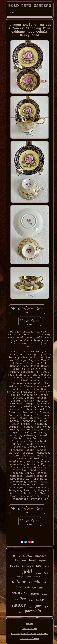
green (45, 595)
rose (39, 566)
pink (38, 606)
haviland (38, 577)
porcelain (33, 611)
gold (27, 571)
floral (17, 556)
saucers (20, 593)
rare (24, 561)
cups (28, 555)
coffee (21, 599)
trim (31, 600)
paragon (20, 577)
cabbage (30, 588)
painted (35, 594)
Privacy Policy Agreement (30, 634)
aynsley (38, 573)
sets (46, 573)
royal (14, 565)
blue (19, 587)
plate (41, 588)
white (31, 607)
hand (32, 560)
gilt (46, 607)
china (15, 572)
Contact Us (29, 629)
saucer (19, 605)
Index (30, 624)
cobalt (16, 560)
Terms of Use (29, 639)
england (42, 561)
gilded (20, 612)
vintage (27, 565)
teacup (40, 600)
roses (28, 577)
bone (47, 566)
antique (19, 581)
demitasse (38, 582)
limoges (41, 556)
